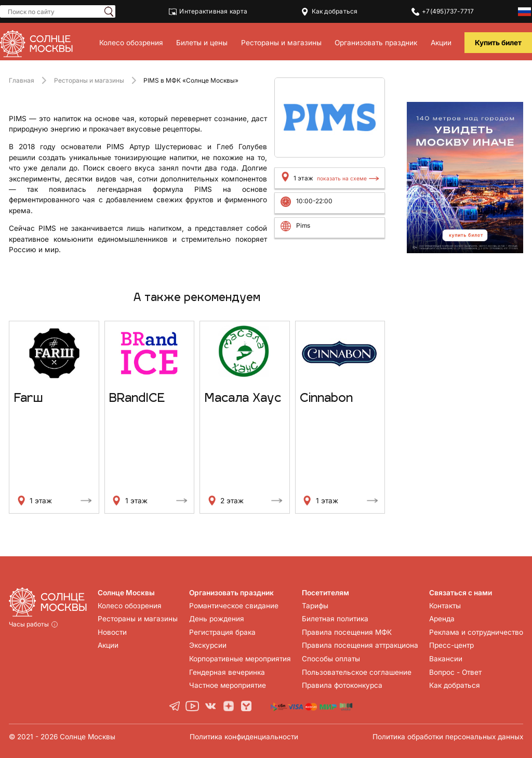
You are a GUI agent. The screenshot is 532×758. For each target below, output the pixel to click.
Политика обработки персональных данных (448, 737)
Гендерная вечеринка (227, 672)
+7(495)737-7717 (443, 11)
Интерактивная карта (208, 11)
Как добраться (329, 11)
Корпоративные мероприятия (240, 659)
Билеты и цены (202, 43)
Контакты (444, 606)
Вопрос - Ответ (455, 672)
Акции (441, 43)
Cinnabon (326, 399)
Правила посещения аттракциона (360, 645)
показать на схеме (342, 178)
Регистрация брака (222, 632)
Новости (112, 632)
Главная (22, 80)
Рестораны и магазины (281, 43)
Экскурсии (207, 645)
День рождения (216, 619)
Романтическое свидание (234, 606)
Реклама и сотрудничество (476, 632)
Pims (303, 225)
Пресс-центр (451, 645)
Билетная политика (335, 619)
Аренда (441, 619)
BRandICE (137, 399)
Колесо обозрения (131, 43)
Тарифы (315, 606)
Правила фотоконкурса (342, 685)
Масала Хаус (243, 399)
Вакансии (445, 659)
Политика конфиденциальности (244, 737)
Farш (29, 399)
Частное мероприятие (227, 685)
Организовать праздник (376, 43)
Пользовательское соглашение (356, 672)
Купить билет (498, 43)
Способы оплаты (330, 659)
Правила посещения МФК (346, 632)
